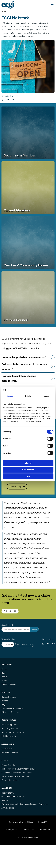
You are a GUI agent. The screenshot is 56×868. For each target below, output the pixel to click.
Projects (5, 721)
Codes (4, 684)
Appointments (8, 762)
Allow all (28, 463)
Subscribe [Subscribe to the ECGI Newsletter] (10, 622)
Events (5, 779)
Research (6, 708)
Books (4, 692)
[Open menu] (52, 5)
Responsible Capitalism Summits (16, 796)
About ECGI (7, 808)
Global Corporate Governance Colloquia (19, 788)
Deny (28, 476)
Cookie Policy (45, 851)
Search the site (8, 637)
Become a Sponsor (25, 657)
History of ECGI (8, 813)
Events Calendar (9, 784)
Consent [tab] (10, 396)
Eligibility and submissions (13, 725)
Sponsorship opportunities (13, 750)
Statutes (5, 820)
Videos (5, 696)
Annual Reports (8, 828)
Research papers (9, 713)
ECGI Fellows (7, 767)
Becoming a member (11, 746)
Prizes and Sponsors (10, 728)
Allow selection (28, 470)
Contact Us (43, 843)
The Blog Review (9, 700)
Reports (5, 717)
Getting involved (9, 737)
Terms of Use (28, 851)
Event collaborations (10, 799)
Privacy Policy (11, 851)
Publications (7, 679)
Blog (4, 688)
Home (4, 12)
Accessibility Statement (28, 860)
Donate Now (8, 657)
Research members (10, 771)
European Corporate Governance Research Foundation (25, 824)
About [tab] (46, 396)
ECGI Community (9, 753)
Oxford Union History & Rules (21, 843)
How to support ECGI (11, 742)
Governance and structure (13, 817)
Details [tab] (28, 396)
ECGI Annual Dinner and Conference (17, 792)
